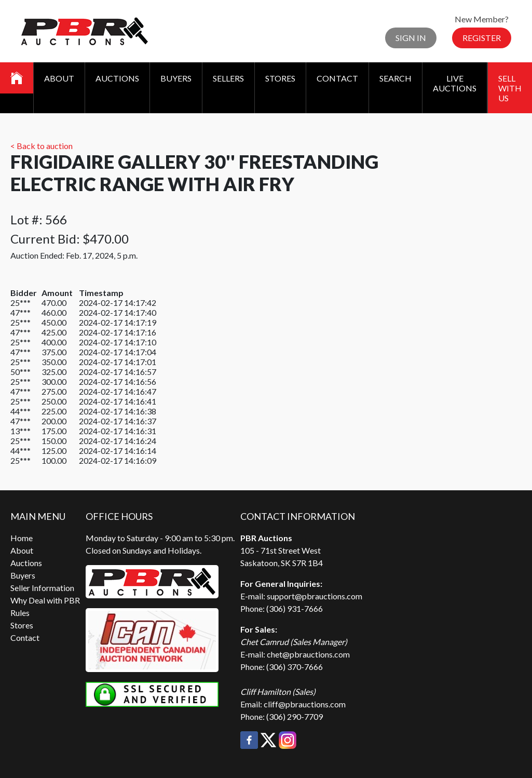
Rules (20, 613)
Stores (280, 78)
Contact (337, 78)
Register (482, 38)
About (59, 78)
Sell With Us (510, 88)
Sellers (228, 78)
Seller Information (42, 588)
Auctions (117, 78)
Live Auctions (455, 83)
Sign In (411, 38)
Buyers (176, 78)
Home (22, 538)
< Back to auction (42, 146)
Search (395, 78)
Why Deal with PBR (45, 600)
